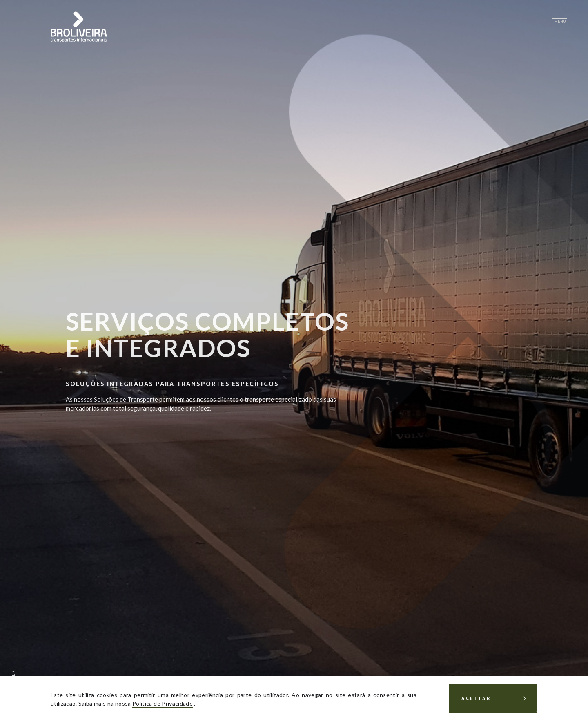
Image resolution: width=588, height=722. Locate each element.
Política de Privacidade (163, 703)
